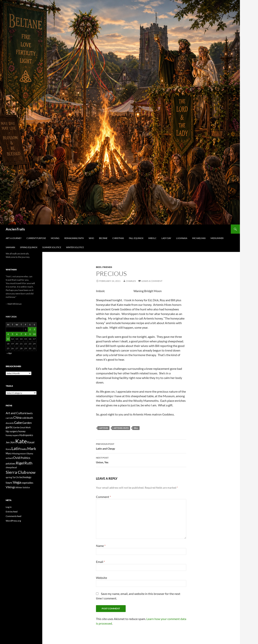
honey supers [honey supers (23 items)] (12, 435)
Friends (107, 267)
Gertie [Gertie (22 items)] (16, 427)
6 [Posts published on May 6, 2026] (17, 334)
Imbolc (152, 238)
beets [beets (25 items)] (30, 413)
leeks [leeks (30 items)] (24, 449)
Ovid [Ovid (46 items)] (17, 458)
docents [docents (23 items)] (10, 423)
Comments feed (14, 516)
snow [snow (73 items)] (31, 472)
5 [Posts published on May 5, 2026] (12, 334)
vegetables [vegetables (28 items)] (27, 483)
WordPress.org (13, 521)
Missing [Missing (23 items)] (16, 453)
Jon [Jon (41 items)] (12, 442)
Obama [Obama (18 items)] (30, 453)
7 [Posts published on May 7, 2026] (21, 334)
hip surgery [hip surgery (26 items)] (12, 431)
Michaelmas (199, 238)
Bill (136, 428)
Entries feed (12, 512)
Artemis (104, 428)
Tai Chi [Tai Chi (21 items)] (16, 477)
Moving (55, 238)
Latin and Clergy (141, 446)
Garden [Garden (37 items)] (27, 423)
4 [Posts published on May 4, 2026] (8, 334)
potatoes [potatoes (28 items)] (11, 463)
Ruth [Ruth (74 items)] (28, 463)
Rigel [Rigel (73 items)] (20, 463)
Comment (103, 497)
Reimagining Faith (74, 238)
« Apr (9, 353)
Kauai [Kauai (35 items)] (31, 442)
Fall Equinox (136, 238)
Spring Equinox (29, 247)
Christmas (118, 238)
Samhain (10, 247)
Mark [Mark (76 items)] (32, 448)
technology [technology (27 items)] (25, 477)
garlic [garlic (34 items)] (9, 427)
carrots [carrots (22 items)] (9, 418)
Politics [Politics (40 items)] (25, 458)
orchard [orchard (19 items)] (9, 458)
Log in (9, 507)
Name (101, 546)
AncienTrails (15, 229)
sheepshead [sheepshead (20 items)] (11, 467)
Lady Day (166, 238)
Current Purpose (36, 238)
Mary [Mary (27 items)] (9, 453)
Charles (131, 281)
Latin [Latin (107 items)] (16, 448)
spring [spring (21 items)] (9, 477)
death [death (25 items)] (30, 418)
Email (100, 562)
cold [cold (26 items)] (24, 418)
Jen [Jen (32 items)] (8, 442)
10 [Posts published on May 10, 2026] (34, 334)
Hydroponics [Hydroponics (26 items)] (26, 435)
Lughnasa (182, 238)
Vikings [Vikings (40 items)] (11, 487)
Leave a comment (152, 281)
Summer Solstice (52, 247)
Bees (99, 267)
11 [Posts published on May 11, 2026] (8, 339)
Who (91, 238)
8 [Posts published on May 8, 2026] (26, 334)
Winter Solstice (75, 247)
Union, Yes (141, 460)
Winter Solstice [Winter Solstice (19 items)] (23, 487)
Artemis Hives (121, 428)
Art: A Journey (14, 238)
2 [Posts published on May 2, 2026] (30, 329)
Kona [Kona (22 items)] (8, 449)
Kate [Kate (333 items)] (21, 441)
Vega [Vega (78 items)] (17, 482)
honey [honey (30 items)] (22, 431)
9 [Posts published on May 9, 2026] (30, 334)
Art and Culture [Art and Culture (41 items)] (16, 413)
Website (101, 578)
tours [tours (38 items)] (9, 483)
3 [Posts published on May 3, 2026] (34, 329)
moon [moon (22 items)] (23, 453)
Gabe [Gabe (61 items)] (18, 423)
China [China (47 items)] (17, 418)
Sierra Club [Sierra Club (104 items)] (16, 472)
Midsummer (217, 238)
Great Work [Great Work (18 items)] (25, 427)
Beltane (103, 238)
